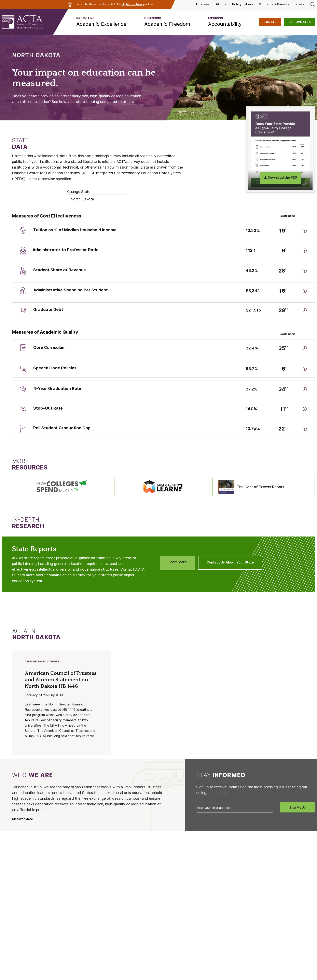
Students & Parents (274, 4)
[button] (101, 22)
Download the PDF (280, 178)
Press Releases (35, 662)
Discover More (23, 819)
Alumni (221, 4)
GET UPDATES (300, 22)
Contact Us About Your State (230, 562)
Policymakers (243, 4)
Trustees (203, 4)
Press (300, 4)
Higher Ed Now (132, 4)
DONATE (270, 22)
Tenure (54, 662)
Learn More (178, 562)
